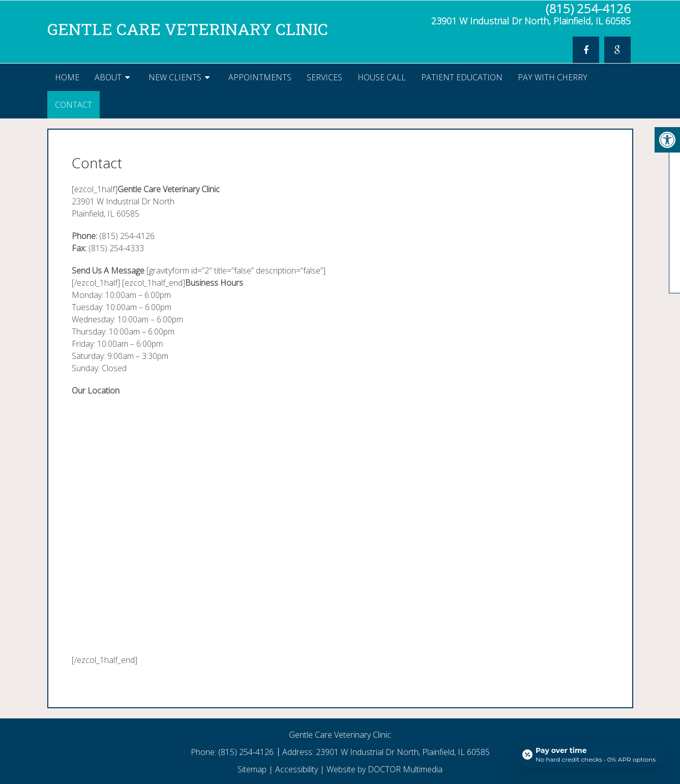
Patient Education (462, 77)
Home (67, 77)
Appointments (260, 77)
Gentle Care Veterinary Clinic (188, 29)
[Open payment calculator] (590, 755)
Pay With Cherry (553, 77)
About (108, 77)
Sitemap (252, 769)
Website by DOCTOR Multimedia (385, 769)
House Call (382, 77)
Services (324, 77)
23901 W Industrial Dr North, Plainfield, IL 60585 (531, 21)
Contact (73, 105)
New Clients (175, 77)
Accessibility (297, 769)
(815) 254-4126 (588, 8)
